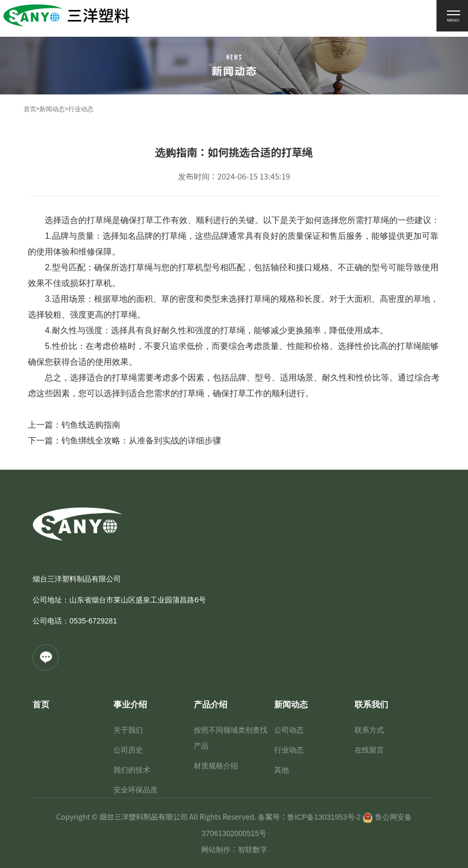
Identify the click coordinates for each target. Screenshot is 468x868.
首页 (30, 109)
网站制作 (216, 850)
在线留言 (369, 750)
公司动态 (289, 730)
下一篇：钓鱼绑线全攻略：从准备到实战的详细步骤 (124, 441)
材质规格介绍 (216, 766)
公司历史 (128, 750)
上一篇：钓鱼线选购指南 (74, 425)
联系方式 (369, 730)
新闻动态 (52, 109)
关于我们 (128, 730)
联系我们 (371, 705)
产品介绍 (211, 705)
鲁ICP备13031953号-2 (324, 817)
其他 (282, 770)
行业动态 (81, 109)
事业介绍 (130, 705)
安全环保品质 (136, 790)
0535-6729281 (93, 621)
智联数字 (253, 850)
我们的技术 (132, 770)
